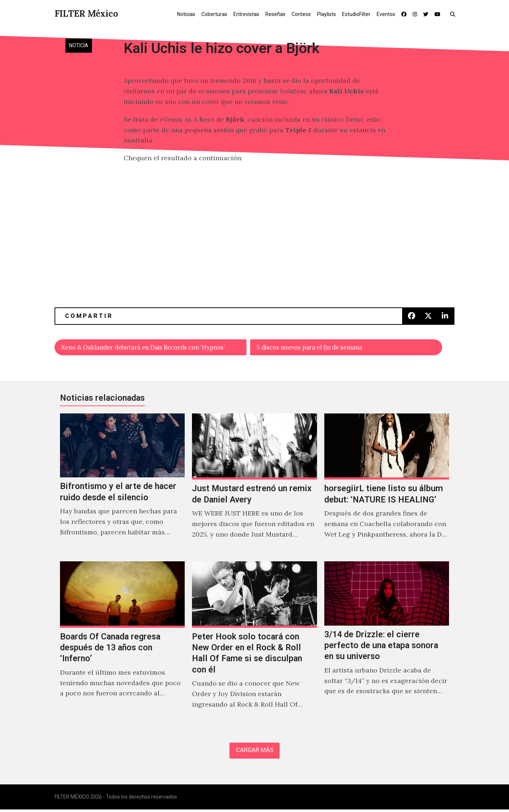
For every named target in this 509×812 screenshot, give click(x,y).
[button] (454, 14)
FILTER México (86, 14)
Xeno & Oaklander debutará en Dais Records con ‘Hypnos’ (152, 348)
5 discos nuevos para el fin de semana (316, 348)
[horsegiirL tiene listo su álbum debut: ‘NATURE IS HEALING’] (387, 485)
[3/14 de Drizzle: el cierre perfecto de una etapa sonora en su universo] (387, 644)
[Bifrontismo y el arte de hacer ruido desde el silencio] (122, 485)
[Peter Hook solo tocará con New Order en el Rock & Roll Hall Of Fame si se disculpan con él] (254, 644)
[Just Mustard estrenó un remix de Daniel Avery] (254, 485)
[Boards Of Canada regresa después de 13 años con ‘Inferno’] (122, 644)
